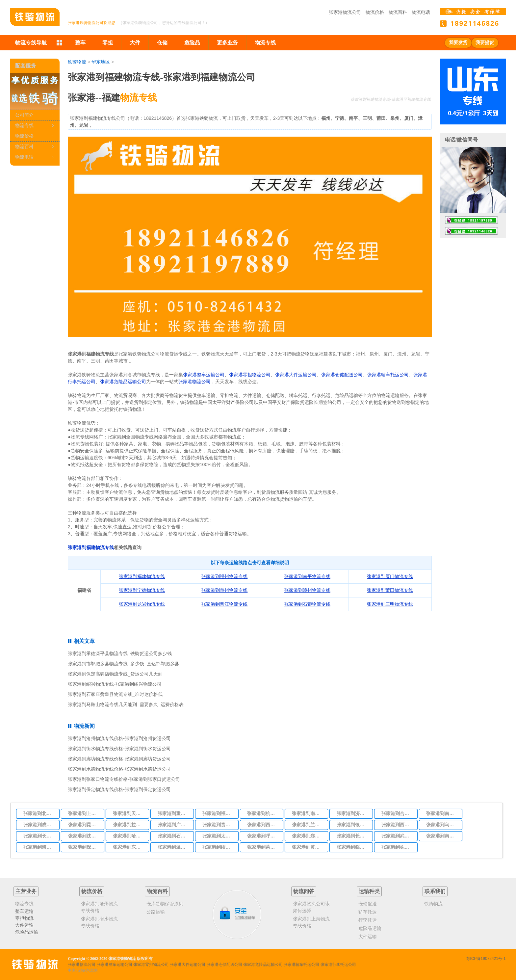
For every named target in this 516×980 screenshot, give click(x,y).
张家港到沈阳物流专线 (84, 836)
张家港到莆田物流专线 (263, 847)
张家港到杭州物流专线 (263, 813)
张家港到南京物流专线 (308, 813)
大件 (135, 43)
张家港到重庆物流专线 (174, 813)
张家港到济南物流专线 (353, 813)
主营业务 (26, 891)
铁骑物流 (77, 62)
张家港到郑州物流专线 (308, 836)
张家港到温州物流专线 (174, 847)
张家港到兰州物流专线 (308, 825)
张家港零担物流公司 (250, 375)
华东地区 (101, 62)
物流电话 (421, 12)
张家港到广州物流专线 (174, 825)
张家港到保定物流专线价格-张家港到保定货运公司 (119, 789)
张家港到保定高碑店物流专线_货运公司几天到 (115, 674)
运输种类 (369, 891)
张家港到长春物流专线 (39, 836)
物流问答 (304, 891)
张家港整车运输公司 (204, 375)
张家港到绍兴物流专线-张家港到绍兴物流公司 (115, 684)
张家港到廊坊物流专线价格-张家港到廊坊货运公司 (119, 759)
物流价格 (375, 12)
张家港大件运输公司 (296, 375)
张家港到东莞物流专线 (129, 847)
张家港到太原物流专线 (219, 836)
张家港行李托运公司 (338, 965)
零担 (108, 43)
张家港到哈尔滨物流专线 (129, 836)
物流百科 (398, 12)
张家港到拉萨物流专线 (129, 825)
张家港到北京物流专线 (39, 813)
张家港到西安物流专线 (263, 825)
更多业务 (227, 43)
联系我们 (435, 891)
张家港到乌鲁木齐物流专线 (442, 825)
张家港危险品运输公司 (123, 382)
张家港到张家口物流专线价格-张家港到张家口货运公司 (124, 779)
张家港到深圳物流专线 (84, 847)
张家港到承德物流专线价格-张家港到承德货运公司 (119, 769)
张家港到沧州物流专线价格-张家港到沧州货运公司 (119, 738)
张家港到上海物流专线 (84, 813)
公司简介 (24, 115)
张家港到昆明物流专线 (84, 825)
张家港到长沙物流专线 (353, 836)
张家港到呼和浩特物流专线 (263, 836)
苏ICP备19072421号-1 (486, 959)
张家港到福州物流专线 (219, 813)
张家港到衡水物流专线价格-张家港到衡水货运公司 (119, 749)
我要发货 (458, 43)
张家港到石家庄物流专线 (174, 836)
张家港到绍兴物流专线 (219, 847)
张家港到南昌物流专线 (442, 813)
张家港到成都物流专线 (39, 825)
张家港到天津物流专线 (129, 813)
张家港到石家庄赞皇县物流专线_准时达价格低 (115, 694)
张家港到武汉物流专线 (398, 836)
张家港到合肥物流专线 (398, 813)
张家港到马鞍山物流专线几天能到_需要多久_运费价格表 (126, 704)
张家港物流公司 (345, 12)
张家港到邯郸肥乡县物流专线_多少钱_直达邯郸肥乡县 (123, 664)
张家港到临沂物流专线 (353, 847)
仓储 (162, 43)
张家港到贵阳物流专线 (219, 825)
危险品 (192, 43)
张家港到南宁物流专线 (442, 836)
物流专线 (265, 43)
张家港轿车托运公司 (388, 375)
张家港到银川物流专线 (353, 825)
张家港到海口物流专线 (39, 847)
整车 (80, 43)
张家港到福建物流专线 (91, 547)
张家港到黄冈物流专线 (308, 847)
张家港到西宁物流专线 (398, 825)
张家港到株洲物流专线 (398, 847)
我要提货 (485, 43)
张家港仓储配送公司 (342, 375)
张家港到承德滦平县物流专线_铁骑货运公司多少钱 (120, 653)
